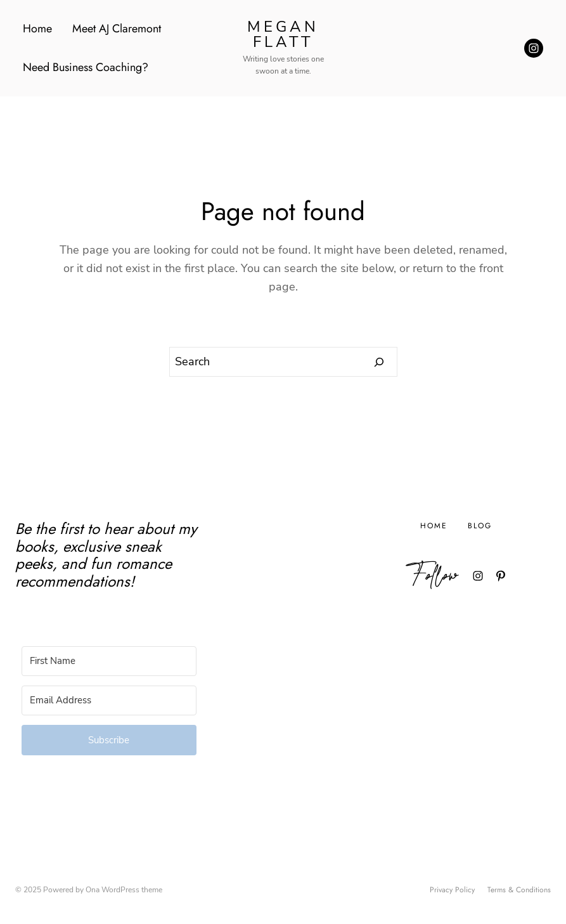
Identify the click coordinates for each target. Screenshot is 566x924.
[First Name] (109, 661)
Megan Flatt (283, 34)
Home (37, 29)
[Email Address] (109, 700)
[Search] (379, 362)
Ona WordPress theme (124, 890)
